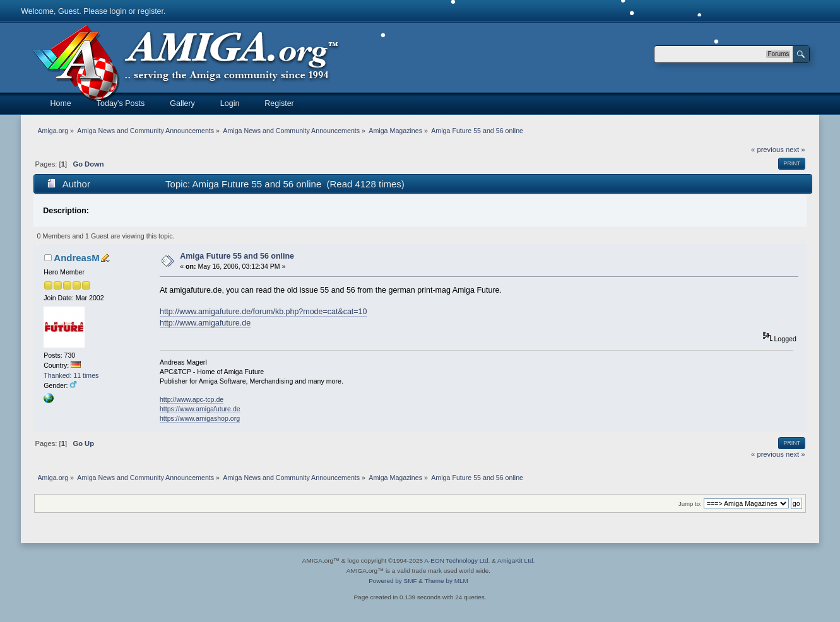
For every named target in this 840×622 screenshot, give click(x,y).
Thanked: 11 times (71, 375)
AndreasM (76, 258)
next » (796, 150)
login (118, 11)
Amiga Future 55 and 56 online (237, 256)
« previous (767, 150)
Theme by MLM (447, 581)
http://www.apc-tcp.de (192, 399)
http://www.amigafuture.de (205, 323)
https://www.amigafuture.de (200, 409)
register (151, 11)
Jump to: (690, 504)
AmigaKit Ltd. (516, 560)
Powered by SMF (393, 581)
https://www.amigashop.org (200, 418)
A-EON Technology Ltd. (457, 560)
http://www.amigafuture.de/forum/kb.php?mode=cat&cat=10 (263, 312)
